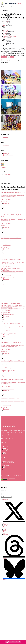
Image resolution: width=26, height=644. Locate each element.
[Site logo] (11, 4)
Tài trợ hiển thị (6, 465)
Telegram (5, 526)
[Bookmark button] (4, 208)
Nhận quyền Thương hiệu (9, 463)
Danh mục (6, 11)
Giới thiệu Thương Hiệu (8, 461)
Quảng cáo (5, 449)
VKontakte (6, 532)
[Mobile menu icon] (13, 1)
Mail (4, 533)
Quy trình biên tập (11, 478)
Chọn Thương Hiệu (18, 476)
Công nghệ (9, 20)
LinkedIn (5, 528)
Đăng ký (12, 57)
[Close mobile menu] (1, 8)
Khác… (8, 45)
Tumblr (5, 529)
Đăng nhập (4, 57)
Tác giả (5, 452)
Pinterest (5, 527)
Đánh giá (6, 25)
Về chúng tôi (6, 447)
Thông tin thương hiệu (9, 24)
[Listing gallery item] (11, 84)
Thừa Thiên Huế (10, 43)
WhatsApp (6, 524)
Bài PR (5, 467)
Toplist (5, 466)
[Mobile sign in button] (1, 58)
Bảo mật (5, 478)
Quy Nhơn (8, 42)
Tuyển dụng (6, 451)
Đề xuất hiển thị (7, 464)
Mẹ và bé (8, 23)
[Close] (1, 494)
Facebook (5, 499)
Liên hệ (5, 453)
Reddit (5, 531)
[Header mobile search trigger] (1, 61)
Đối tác (5, 448)
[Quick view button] (4, 207)
